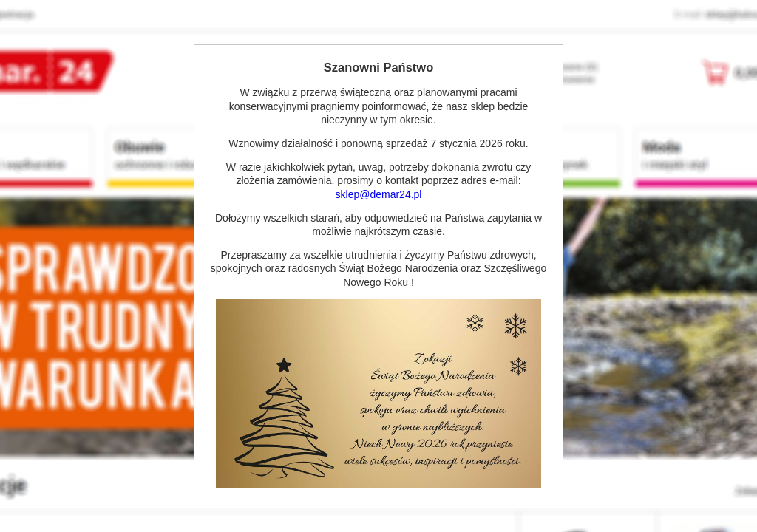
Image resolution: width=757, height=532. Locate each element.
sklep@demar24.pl (379, 194)
